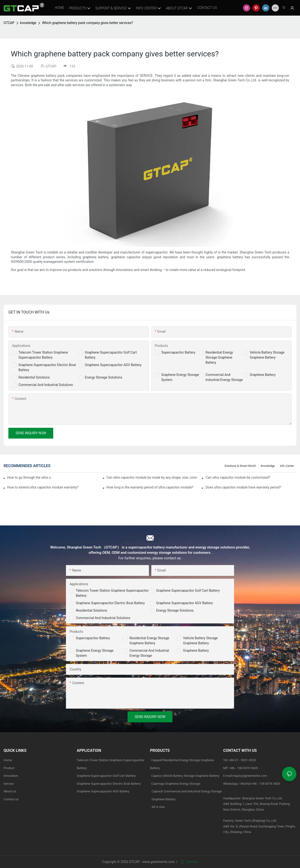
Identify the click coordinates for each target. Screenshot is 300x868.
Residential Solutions (34, 377)
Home (8, 760)
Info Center (287, 466)
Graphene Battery (263, 375)
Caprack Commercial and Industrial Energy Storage (186, 791)
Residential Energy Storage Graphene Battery (219, 357)
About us (10, 791)
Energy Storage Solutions (104, 377)
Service (9, 784)
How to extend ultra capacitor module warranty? (43, 487)
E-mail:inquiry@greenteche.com (246, 776)
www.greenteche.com (159, 862)
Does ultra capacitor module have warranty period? (243, 487)
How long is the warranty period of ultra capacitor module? (150, 487)
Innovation (11, 776)
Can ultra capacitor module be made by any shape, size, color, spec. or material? (152, 477)
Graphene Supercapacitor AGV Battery (113, 365)
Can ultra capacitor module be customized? (238, 477)
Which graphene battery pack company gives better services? (87, 23)
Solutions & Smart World (240, 466)
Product (9, 768)
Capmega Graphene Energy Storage (176, 784)
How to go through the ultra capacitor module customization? (29, 477)
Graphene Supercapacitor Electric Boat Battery (110, 603)
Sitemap (189, 862)
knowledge (28, 23)
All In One (158, 807)
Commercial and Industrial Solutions (103, 618)
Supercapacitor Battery (178, 352)
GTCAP (9, 23)
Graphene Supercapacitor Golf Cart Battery (188, 591)
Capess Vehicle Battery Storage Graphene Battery (185, 776)
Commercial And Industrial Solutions (46, 385)
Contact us (11, 799)
